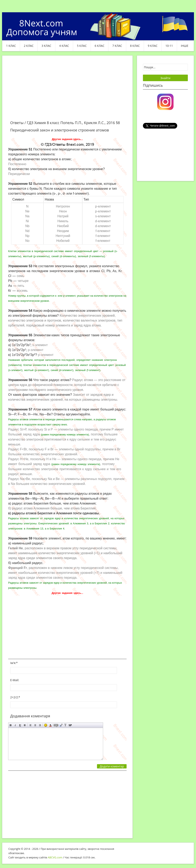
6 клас (100, 46)
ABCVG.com (55, 857)
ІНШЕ (185, 46)
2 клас (29, 46)
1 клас (11, 46)
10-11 (169, 46)
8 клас (135, 46)
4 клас (64, 46)
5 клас (82, 46)
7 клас (117, 46)
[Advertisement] (67, 90)
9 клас (153, 46)
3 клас (46, 46)
